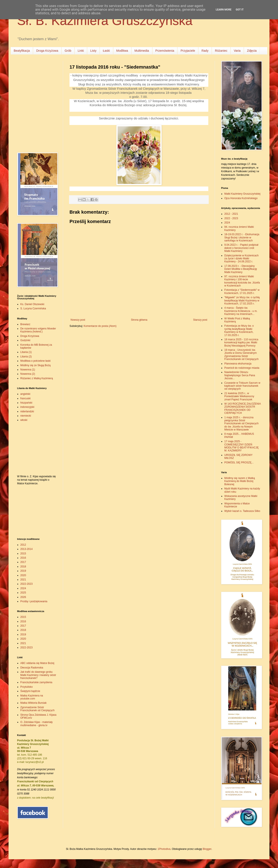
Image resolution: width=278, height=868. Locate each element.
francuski (25, 398)
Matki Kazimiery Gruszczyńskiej (242, 194)
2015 (23, 554)
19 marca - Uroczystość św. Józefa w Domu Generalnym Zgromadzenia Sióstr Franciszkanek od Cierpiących (241, 355)
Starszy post (200, 320)
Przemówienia (165, 51)
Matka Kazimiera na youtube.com (32, 697)
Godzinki (25, 340)
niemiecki (26, 416)
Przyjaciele (188, 51)
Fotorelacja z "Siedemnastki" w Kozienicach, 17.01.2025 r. (242, 291)
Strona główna (139, 320)
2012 (23, 545)
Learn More (224, 10)
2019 (23, 571)
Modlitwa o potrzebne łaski (35, 361)
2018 (23, 567)
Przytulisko (27, 687)
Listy (93, 51)
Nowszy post (78, 320)
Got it (240, 10)
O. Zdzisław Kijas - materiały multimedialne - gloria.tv (36, 724)
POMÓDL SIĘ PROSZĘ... (239, 463)
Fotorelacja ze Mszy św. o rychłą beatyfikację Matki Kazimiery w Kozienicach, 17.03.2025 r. (239, 330)
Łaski (106, 51)
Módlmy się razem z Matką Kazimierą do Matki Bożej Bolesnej (240, 481)
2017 (23, 562)
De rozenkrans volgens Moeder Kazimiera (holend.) (38, 330)
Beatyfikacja (22, 51)
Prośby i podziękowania (34, 601)
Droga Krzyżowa (47, 51)
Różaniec (221, 51)
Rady (205, 51)
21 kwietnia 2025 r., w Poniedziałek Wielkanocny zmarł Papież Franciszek (239, 396)
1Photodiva (164, 849)
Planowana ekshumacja (238, 364)
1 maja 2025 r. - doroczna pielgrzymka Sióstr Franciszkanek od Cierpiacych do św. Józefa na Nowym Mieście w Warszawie (241, 424)
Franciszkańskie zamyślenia (36, 682)
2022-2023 (26, 584)
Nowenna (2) (28, 374)
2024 (23, 588)
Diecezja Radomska (32, 668)
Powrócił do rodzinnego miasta (242, 368)
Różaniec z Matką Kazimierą (37, 378)
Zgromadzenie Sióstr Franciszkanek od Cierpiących (37, 709)
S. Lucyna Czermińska (33, 308)
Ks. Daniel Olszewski (32, 304)
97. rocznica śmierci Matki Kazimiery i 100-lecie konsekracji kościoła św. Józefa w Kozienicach (242, 281)
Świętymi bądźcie (30, 691)
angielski (25, 394)
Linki (81, 51)
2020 (23, 575)
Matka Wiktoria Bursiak (33, 703)
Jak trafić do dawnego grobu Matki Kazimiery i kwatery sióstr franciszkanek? (38, 675)
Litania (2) (26, 357)
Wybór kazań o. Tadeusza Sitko (242, 511)
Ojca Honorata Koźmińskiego (241, 198)
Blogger (207, 849)
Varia (237, 51)
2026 (23, 597)
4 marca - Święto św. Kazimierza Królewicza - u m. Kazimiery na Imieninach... (241, 311)
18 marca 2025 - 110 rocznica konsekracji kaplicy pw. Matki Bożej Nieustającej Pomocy (241, 343)
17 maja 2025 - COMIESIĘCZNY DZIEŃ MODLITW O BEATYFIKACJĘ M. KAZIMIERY (241, 446)
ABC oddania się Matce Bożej (37, 663)
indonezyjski (27, 407)
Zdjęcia (252, 51)
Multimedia (142, 51)
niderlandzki (27, 411)
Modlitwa (122, 51)
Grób (68, 51)
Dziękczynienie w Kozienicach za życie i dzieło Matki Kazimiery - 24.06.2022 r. (241, 259)
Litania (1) (26, 352)
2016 (23, 558)
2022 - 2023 (231, 218)
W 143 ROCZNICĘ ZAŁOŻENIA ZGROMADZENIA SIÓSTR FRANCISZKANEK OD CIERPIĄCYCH (243, 408)
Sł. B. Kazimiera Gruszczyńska (105, 21)
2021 (23, 580)
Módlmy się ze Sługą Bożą (35, 365)
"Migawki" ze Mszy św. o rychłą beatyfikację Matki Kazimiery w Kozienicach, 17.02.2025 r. (242, 300)
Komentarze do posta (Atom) (100, 326)
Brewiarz (25, 324)
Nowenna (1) (28, 370)
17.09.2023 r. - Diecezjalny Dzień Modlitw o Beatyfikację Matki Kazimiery (241, 269)
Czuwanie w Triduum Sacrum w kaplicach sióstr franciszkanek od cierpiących (242, 386)
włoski (24, 420)
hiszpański (26, 403)
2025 (23, 593)
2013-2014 (26, 549)
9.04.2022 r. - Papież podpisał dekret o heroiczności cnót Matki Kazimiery (241, 248)
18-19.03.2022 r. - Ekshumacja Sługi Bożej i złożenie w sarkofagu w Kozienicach (242, 237)
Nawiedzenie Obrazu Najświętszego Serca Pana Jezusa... (240, 375)
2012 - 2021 (231, 214)
